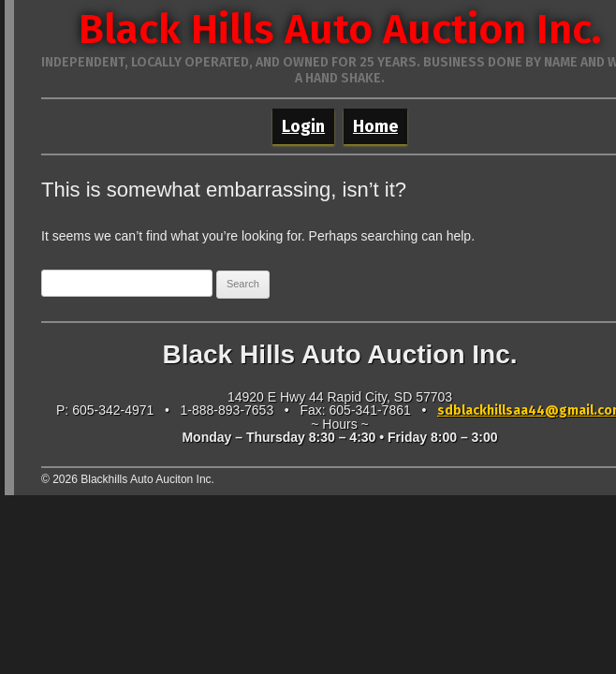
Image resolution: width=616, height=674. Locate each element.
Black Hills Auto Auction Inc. (340, 29)
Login (303, 126)
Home (375, 126)
